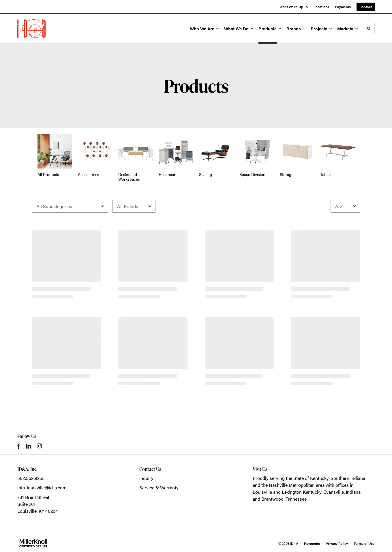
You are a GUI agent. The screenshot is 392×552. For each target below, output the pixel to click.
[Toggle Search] (369, 29)
